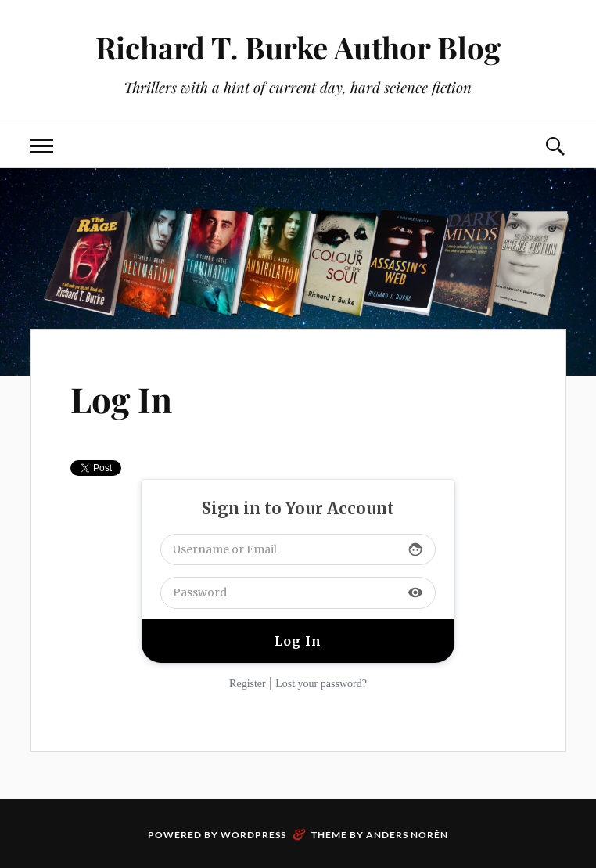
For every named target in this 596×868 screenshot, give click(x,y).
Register (248, 684)
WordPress (253, 835)
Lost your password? (321, 684)
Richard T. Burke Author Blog (298, 47)
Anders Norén (407, 835)
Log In (121, 399)
